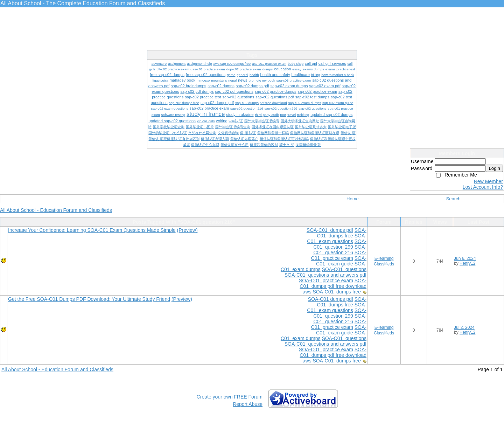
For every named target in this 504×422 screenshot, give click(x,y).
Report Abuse (248, 404)
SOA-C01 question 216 (340, 250)
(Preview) (187, 230)
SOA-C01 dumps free (342, 233)
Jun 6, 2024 (465, 258)
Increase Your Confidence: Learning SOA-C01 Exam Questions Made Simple (92, 230)
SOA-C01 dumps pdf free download (333, 283)
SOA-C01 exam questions (337, 238)
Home (353, 199)
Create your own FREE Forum (230, 397)
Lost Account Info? (483, 187)
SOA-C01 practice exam (339, 255)
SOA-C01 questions (344, 269)
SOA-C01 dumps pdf (330, 230)
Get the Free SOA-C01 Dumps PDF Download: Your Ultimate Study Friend (89, 299)
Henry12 (467, 263)
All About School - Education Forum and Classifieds (56, 210)
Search (453, 199)
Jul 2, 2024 (464, 327)
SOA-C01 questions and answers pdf (325, 275)
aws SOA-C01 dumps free (332, 292)
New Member (488, 181)
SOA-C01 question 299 (340, 244)
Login (494, 168)
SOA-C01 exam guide (341, 261)
